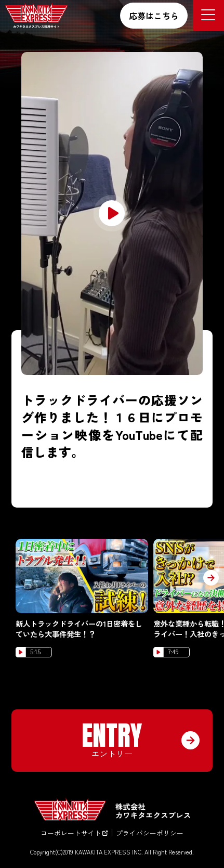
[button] (211, 578)
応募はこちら (154, 16)
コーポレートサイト (74, 833)
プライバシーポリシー (150, 833)
